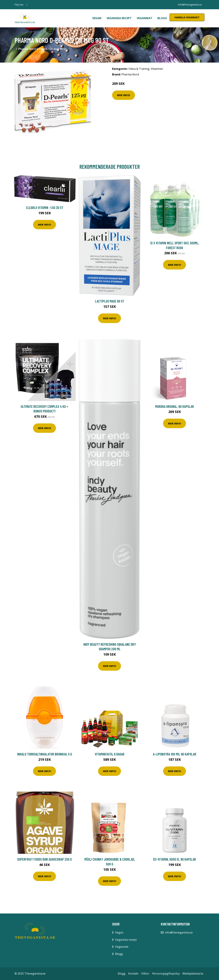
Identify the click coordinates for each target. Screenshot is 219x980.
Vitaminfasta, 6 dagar (110, 754)
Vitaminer (157, 69)
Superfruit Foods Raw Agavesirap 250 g (44, 859)
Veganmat (144, 18)
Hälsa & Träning (139, 69)
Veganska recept (119, 18)
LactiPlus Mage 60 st (110, 301)
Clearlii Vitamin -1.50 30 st (45, 208)
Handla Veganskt (187, 17)
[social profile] (27, 5)
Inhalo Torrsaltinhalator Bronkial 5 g (45, 754)
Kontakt (133, 974)
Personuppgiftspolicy (166, 974)
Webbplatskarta (193, 974)
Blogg (162, 18)
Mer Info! (124, 95)
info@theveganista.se (190, 5)
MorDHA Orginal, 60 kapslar (175, 406)
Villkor (145, 974)
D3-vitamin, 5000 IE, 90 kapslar (175, 859)
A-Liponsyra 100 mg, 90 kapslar (175, 754)
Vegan (97, 18)
